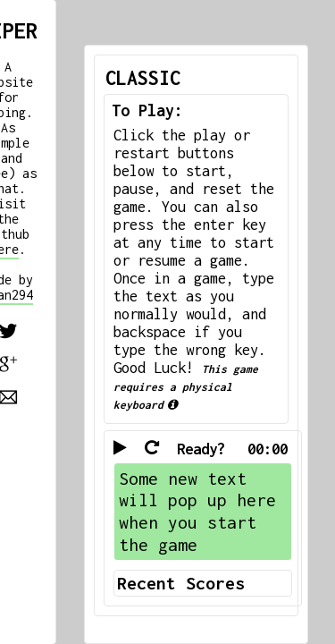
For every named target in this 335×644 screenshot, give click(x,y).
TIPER (36, 21)
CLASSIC (59, 78)
